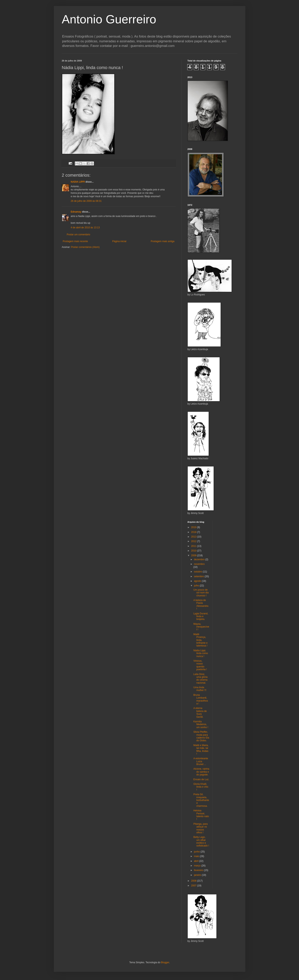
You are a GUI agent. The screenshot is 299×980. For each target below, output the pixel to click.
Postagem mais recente (75, 241)
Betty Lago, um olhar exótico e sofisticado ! (201, 841)
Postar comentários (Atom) (85, 247)
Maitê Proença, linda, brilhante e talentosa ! (200, 640)
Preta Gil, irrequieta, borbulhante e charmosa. (201, 800)
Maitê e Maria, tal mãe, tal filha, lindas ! (201, 750)
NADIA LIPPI (78, 182)
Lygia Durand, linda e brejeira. (201, 616)
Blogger (165, 962)
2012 (194, 541)
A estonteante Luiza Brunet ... (201, 761)
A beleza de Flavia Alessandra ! (201, 604)
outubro (198, 572)
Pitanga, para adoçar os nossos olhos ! (200, 828)
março (198, 866)
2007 (194, 886)
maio (197, 856)
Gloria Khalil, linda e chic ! (201, 787)
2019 (194, 527)
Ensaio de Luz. (201, 779)
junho (197, 852)
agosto (198, 581)
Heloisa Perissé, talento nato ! (201, 815)
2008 (194, 881)
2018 (194, 532)
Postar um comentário (78, 235)
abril (196, 861)
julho (197, 586)
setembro (199, 576)
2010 (194, 551)
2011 (194, 546)
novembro (199, 564)
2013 (194, 537)
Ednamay (76, 212)
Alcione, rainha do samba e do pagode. (201, 772)
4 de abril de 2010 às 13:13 (85, 228)
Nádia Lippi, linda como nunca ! (201, 653)
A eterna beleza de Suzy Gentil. (200, 712)
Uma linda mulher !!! (200, 689)
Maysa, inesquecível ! (201, 627)
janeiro (198, 875)
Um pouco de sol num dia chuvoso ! (201, 593)
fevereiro (199, 870)
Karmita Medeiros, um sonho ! (201, 724)
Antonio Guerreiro (109, 19)
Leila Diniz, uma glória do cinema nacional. (200, 679)
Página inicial (119, 241)
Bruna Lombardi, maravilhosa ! (201, 699)
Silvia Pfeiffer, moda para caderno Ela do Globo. (201, 736)
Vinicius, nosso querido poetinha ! (200, 665)
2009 (194, 555)
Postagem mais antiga (163, 241)
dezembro (200, 559)
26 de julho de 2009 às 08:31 (86, 201)
